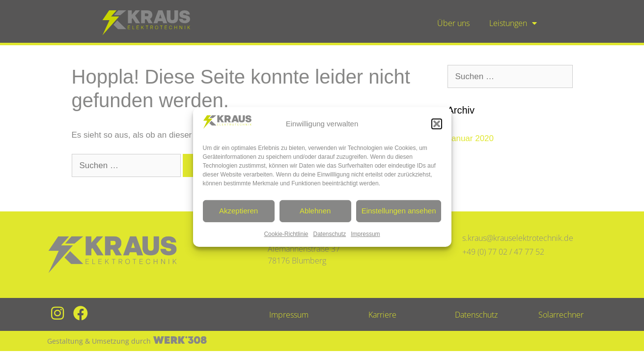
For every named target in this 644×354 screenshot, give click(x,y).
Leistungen (513, 23)
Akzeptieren (238, 211)
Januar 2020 (471, 138)
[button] (437, 124)
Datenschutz (330, 234)
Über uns (453, 23)
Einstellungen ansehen (399, 211)
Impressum (365, 234)
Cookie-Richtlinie (286, 234)
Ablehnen (315, 211)
